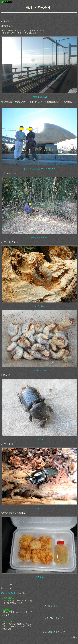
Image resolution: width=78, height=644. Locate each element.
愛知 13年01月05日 (8, 594)
